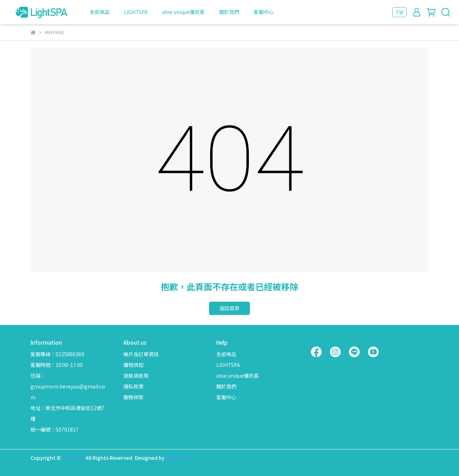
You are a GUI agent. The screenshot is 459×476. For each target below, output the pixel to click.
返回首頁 (229, 308)
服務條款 (133, 397)
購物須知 (133, 365)
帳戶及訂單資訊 (141, 354)
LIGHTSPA (136, 12)
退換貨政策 (136, 376)
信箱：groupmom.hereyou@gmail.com (68, 386)
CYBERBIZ (177, 458)
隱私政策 (133, 386)
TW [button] (399, 12)
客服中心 (264, 12)
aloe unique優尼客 (183, 12)
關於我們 (229, 12)
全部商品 (100, 12)
